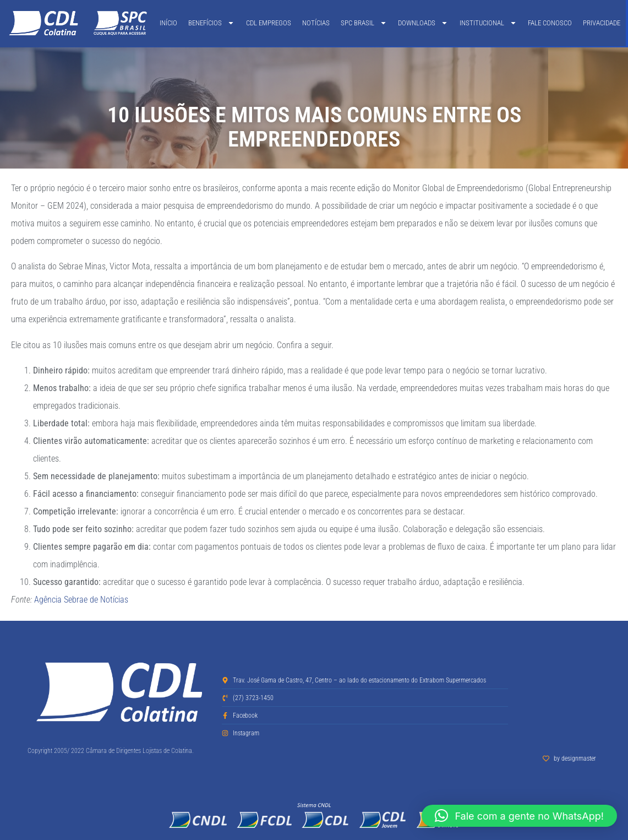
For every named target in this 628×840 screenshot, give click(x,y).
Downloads (423, 23)
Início (168, 23)
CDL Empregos (269, 23)
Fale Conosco (550, 23)
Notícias (316, 23)
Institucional (488, 23)
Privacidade (602, 23)
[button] (519, 816)
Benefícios (211, 23)
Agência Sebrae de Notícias (81, 600)
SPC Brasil (364, 23)
